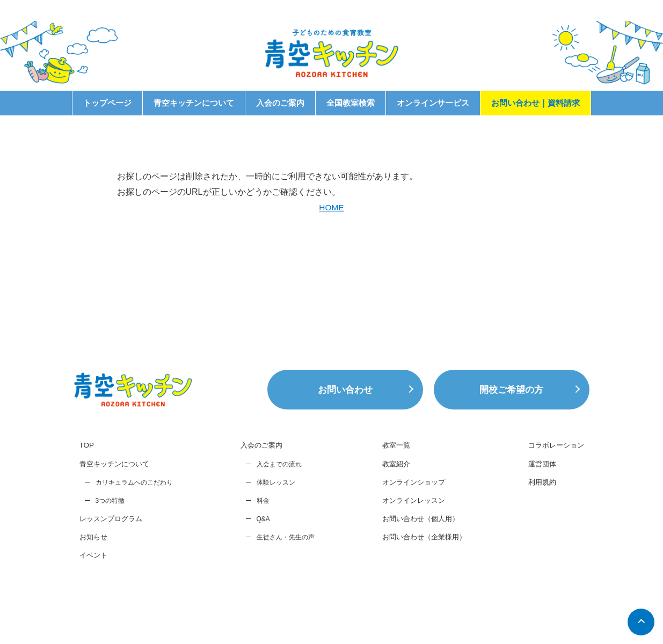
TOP (87, 490)
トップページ (107, 103)
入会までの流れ (275, 509)
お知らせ (94, 583)
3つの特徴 (110, 546)
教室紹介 (390, 509)
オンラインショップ (409, 528)
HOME (332, 207)
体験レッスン (272, 528)
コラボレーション (553, 490)
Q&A (260, 564)
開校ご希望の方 (512, 434)
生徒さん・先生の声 (282, 582)
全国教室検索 (351, 103)
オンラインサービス (433, 103)
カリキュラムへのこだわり (134, 528)
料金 (259, 546)
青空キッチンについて (194, 103)
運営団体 (538, 509)
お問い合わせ (345, 434)
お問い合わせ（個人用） (416, 566)
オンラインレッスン (409, 547)
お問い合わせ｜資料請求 (535, 103)
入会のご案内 (280, 103)
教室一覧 (390, 490)
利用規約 (538, 528)
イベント (94, 602)
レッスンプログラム (113, 565)
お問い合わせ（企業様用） (420, 584)
